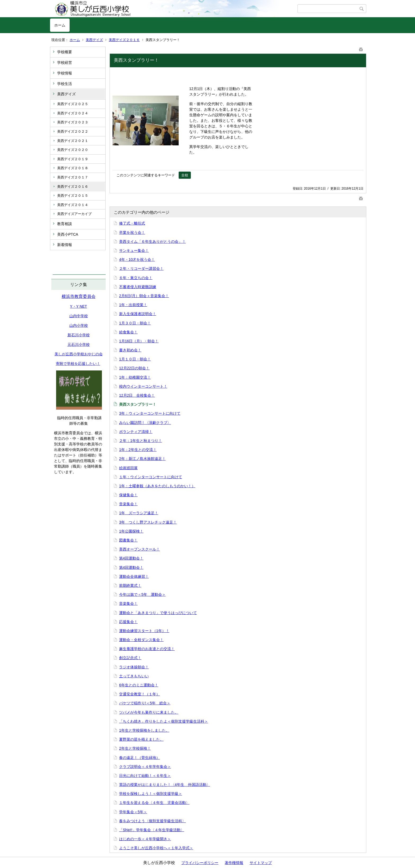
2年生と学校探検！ (135, 748)
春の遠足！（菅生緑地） (139, 758)
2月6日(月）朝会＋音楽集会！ (144, 296)
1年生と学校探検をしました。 (144, 730)
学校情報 (65, 73)
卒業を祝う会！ (132, 232)
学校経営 (65, 62)
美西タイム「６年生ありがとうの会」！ (152, 241)
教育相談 (65, 224)
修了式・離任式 (132, 223)
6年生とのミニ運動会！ (139, 685)
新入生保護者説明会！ (138, 314)
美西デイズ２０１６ (124, 40)
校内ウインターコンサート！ (143, 386)
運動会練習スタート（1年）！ (144, 631)
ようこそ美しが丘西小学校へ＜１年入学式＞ (156, 848)
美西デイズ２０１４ (73, 205)
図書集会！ (128, 540)
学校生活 (65, 84)
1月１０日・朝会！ (135, 359)
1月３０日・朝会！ (135, 323)
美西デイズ (94, 40)
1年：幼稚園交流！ (135, 377)
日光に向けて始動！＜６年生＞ (145, 776)
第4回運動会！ (131, 558)
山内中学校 (79, 316)
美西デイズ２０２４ (73, 113)
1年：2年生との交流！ (138, 450)
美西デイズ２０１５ (73, 196)
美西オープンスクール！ (139, 549)
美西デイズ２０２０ (73, 150)
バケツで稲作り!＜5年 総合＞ (145, 703)
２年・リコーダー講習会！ (141, 269)
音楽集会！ (128, 504)
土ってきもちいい (134, 676)
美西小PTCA (68, 234)
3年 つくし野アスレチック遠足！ (148, 522)
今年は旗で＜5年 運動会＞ (142, 594)
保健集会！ (128, 495)
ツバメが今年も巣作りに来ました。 (149, 712)
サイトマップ (261, 863)
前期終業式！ (130, 585)
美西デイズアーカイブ (74, 214)
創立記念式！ (130, 658)
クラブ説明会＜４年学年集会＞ (145, 767)
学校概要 (65, 52)
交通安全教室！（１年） (139, 694)
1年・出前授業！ (133, 305)
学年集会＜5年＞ (133, 812)
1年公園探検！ (131, 531)
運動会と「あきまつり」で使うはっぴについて (158, 613)
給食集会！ (128, 332)
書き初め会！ (130, 350)
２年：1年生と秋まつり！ (141, 441)
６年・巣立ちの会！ (136, 278)
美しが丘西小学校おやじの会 (79, 354)
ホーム (60, 25)
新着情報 (65, 245)
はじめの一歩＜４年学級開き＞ (145, 839)
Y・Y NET (78, 306)
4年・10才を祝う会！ (137, 259)
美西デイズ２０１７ (73, 177)
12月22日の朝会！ (134, 368)
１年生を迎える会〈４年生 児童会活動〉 (154, 803)
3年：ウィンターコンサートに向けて (150, 413)
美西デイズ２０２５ (73, 104)
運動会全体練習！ (134, 576)
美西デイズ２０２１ (73, 141)
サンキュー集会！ (134, 250)
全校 (185, 175)
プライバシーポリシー (200, 863)
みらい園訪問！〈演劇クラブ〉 (145, 423)
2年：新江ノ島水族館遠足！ (142, 459)
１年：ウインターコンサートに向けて (151, 477)
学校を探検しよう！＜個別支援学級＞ (151, 794)
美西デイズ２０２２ (73, 131)
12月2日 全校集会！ (137, 395)
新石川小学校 (79, 335)
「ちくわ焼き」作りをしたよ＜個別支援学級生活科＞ (164, 721)
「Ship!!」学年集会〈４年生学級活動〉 (152, 830)
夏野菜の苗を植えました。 (141, 739)
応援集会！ (128, 622)
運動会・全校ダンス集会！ (141, 640)
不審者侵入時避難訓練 (138, 287)
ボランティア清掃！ (136, 432)
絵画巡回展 (128, 468)
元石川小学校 (79, 344)
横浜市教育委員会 (79, 296)
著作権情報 (234, 863)
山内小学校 (79, 325)
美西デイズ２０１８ (73, 168)
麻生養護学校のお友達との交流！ (147, 649)
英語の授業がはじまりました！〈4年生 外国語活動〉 (165, 785)
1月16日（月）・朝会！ (139, 341)
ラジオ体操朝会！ (134, 667)
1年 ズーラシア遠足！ (139, 513)
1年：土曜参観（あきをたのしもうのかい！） (157, 486)
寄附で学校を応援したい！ (78, 364)
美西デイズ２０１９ (73, 159)
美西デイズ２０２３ (73, 122)
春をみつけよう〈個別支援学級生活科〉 (152, 821)
